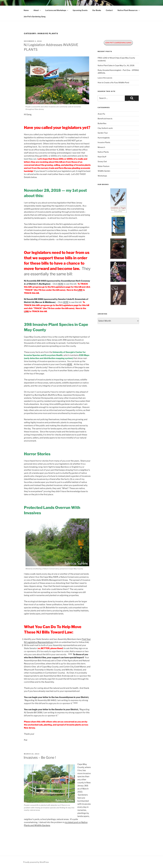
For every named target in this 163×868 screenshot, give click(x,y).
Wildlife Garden (104, 171)
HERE (61, 284)
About (37, 10)
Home (26, 10)
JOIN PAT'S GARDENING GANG (118, 43)
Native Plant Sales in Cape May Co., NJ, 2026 (116, 65)
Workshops (102, 176)
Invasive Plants (104, 142)
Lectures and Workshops (57, 10)
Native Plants (103, 152)
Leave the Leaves (105, 78)
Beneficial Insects (105, 119)
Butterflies (102, 123)
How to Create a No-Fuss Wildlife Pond (113, 82)
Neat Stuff (102, 157)
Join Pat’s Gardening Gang (35, 16)
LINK (80, 290)
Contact (109, 10)
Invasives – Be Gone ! (40, 757)
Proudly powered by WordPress (36, 862)
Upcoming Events (80, 10)
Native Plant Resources (129, 10)
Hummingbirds (104, 138)
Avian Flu (101, 114)
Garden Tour (103, 133)
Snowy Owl (102, 161)
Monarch (101, 147)
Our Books (97, 10)
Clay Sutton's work (105, 128)
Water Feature (104, 166)
